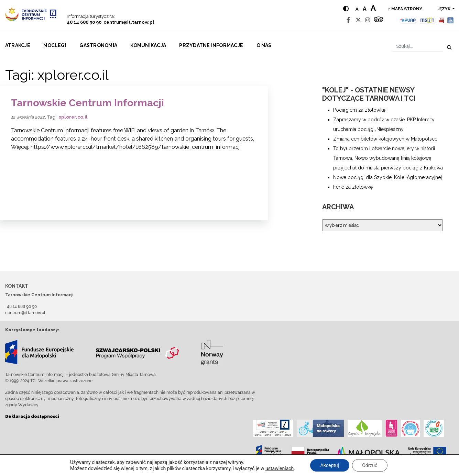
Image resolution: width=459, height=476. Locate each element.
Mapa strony (407, 9)
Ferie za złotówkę (353, 187)
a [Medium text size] (365, 9)
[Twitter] (358, 20)
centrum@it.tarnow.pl (129, 22)
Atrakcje (18, 45)
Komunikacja (148, 45)
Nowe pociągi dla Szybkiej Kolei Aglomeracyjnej (387, 177)
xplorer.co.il (73, 117)
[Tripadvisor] (379, 20)
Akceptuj (329, 465)
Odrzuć (370, 465)
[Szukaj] (417, 46)
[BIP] (441, 20)
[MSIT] (427, 20)
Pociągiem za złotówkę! (360, 110)
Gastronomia (98, 45)
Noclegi (55, 45)
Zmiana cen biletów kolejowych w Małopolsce (385, 139)
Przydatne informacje (211, 45)
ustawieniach (279, 468)
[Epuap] (408, 20)
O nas (264, 45)
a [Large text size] (373, 8)
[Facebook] (348, 20)
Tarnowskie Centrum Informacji (88, 103)
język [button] (445, 9)
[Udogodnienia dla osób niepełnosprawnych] (451, 20)
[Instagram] (368, 20)
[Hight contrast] (346, 9)
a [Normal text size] (357, 9)
